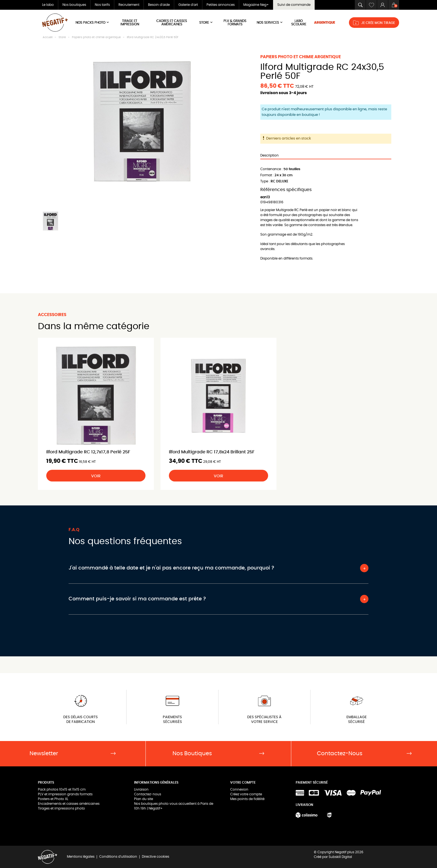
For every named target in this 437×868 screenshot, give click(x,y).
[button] (360, 5)
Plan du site (144, 799)
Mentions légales (81, 857)
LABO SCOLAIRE (299, 23)
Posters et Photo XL (53, 799)
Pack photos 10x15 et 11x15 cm (62, 789)
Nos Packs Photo (93, 22)
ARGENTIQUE (325, 23)
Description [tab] (270, 155)
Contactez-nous (148, 794)
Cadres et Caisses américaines (172, 23)
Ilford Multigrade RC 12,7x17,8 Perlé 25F (88, 452)
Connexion (239, 789)
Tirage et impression (130, 23)
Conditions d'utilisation (118, 857)
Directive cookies (156, 857)
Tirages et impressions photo (61, 808)
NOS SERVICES (270, 22)
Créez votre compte (246, 794)
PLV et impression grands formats (65, 794)
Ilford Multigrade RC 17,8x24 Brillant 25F (212, 452)
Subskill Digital (340, 857)
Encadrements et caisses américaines (69, 804)
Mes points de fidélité (247, 799)
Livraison (141, 789)
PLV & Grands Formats (235, 23)
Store (206, 22)
